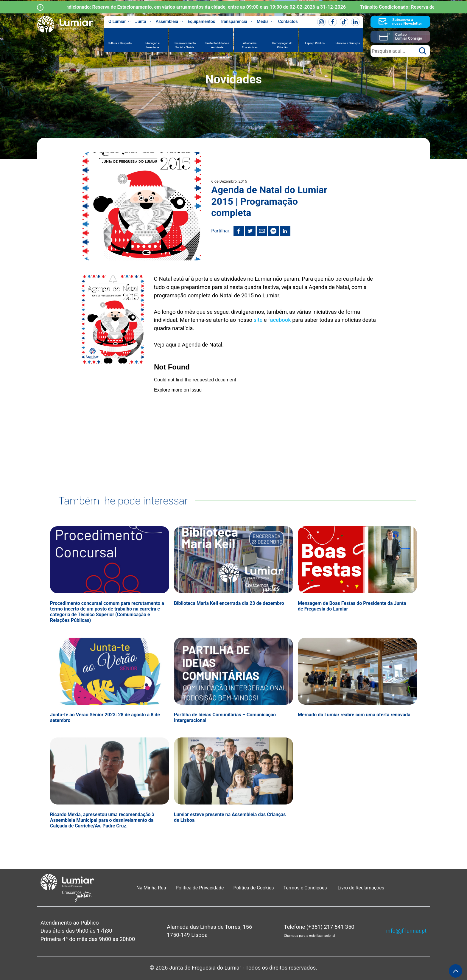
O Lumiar (119, 22)
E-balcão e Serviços (347, 43)
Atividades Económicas (250, 45)
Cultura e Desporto (120, 43)
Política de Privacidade (200, 888)
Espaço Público (315, 43)
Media (265, 22)
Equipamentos (201, 22)
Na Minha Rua (151, 888)
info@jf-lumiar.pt (406, 931)
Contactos (288, 22)
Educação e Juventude (152, 45)
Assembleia (169, 22)
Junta (143, 22)
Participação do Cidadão (282, 45)
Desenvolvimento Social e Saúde (185, 45)
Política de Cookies (254, 888)
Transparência (236, 22)
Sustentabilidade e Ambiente (217, 45)
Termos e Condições (306, 888)
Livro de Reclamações (361, 888)
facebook (279, 320)
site (258, 320)
